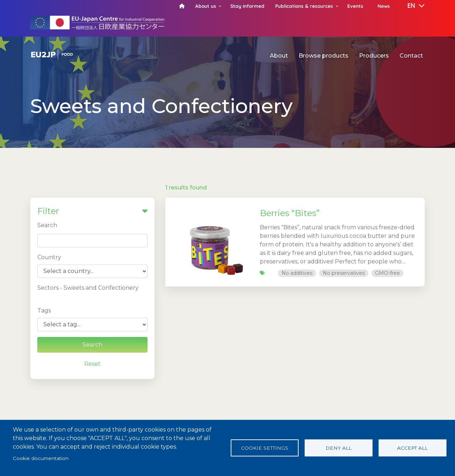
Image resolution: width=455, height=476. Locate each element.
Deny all (339, 448)
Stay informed (247, 6)
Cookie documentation (41, 458)
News (384, 6)
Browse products (323, 56)
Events (355, 6)
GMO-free (387, 273)
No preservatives (344, 273)
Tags (44, 311)
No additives (297, 273)
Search (47, 225)
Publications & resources (304, 6)
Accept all (412, 448)
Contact (411, 56)
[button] (411, 6)
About (279, 56)
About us (206, 6)
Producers (374, 56)
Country (49, 257)
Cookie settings (265, 448)
